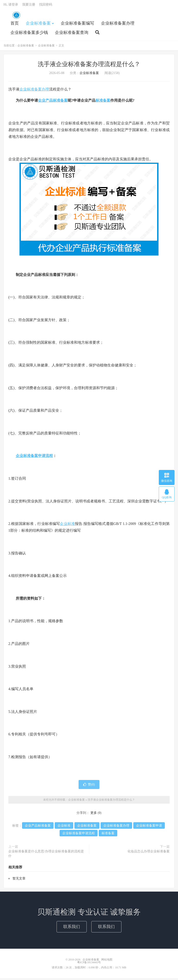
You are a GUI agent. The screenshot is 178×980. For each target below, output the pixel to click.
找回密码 (46, 6)
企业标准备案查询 (72, 34)
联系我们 (72, 928)
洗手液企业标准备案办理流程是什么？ (89, 66)
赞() (89, 786)
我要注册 (29, 6)
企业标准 (67, 526)
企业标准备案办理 (118, 25)
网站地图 (107, 961)
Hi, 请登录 (11, 6)
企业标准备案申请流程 (34, 458)
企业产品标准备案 (53, 102)
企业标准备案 (16, 16)
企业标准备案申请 (149, 827)
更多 (94, 815)
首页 (15, 25)
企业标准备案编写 (77, 25)
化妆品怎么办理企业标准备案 (149, 853)
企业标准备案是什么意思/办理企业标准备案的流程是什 (46, 855)
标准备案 (103, 102)
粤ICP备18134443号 (89, 964)
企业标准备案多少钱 (29, 34)
